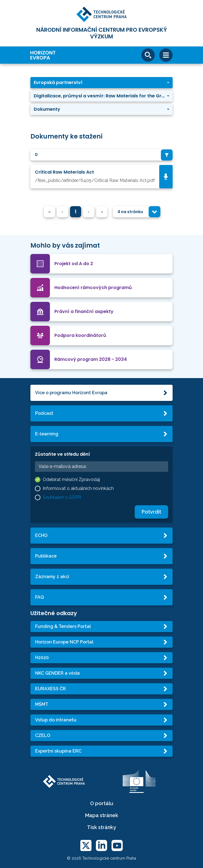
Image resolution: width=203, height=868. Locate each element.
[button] (101, 83)
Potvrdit (151, 512)
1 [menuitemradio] (76, 212)
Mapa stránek (102, 815)
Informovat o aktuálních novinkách (78, 488)
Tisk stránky (101, 827)
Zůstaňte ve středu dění (62, 454)
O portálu (102, 803)
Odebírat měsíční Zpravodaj (71, 479)
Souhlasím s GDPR (62, 497)
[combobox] (101, 155)
